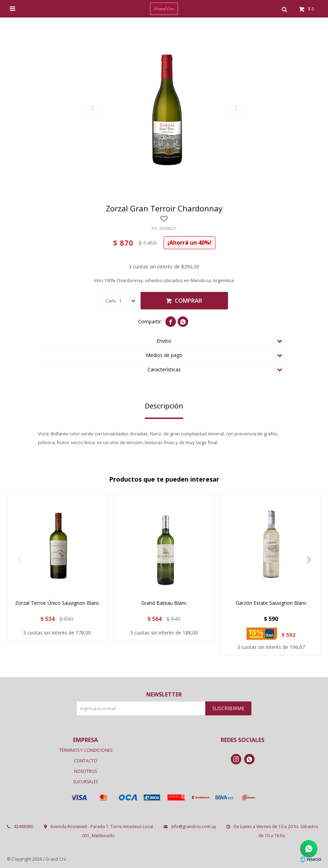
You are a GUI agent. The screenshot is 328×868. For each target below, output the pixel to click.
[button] (309, 560)
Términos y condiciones (86, 750)
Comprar (188, 301)
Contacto (85, 761)
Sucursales (85, 782)
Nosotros (85, 771)
